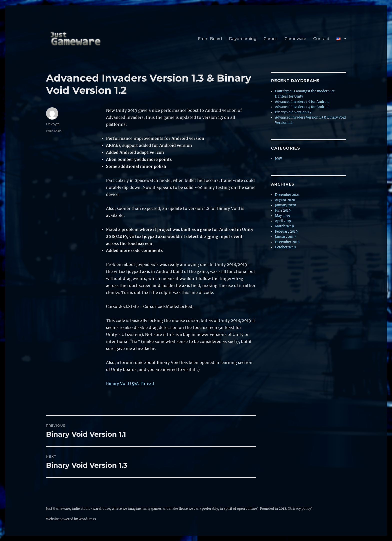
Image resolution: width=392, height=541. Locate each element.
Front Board (210, 39)
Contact (321, 39)
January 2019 (285, 237)
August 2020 (285, 200)
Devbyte (53, 124)
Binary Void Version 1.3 (293, 112)
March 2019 (284, 226)
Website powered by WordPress (71, 519)
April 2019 (283, 221)
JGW (278, 159)
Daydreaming (243, 39)
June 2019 (283, 210)
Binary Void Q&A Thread (130, 383)
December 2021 (287, 195)
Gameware (295, 39)
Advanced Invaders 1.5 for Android (302, 102)
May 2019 (283, 216)
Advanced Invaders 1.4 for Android (302, 107)
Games (270, 39)
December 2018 (287, 242)
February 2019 (286, 231)
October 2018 (285, 247)
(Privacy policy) (300, 509)
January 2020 (285, 205)
